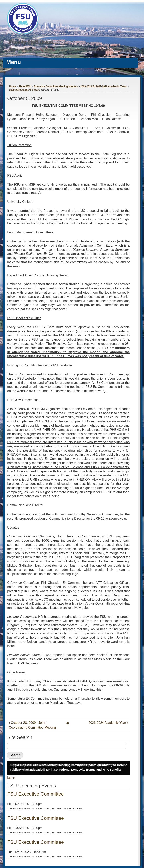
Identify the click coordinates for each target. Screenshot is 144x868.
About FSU (25, 86)
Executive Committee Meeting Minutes (56, 86)
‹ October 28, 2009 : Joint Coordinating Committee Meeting (32, 725)
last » (11, 778)
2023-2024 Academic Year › (108, 723)
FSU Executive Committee (35, 794)
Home (13, 86)
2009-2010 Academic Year (24, 90)
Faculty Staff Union (31, 42)
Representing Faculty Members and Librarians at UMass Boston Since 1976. (70, 50)
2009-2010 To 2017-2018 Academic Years (103, 86)
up (67, 723)
